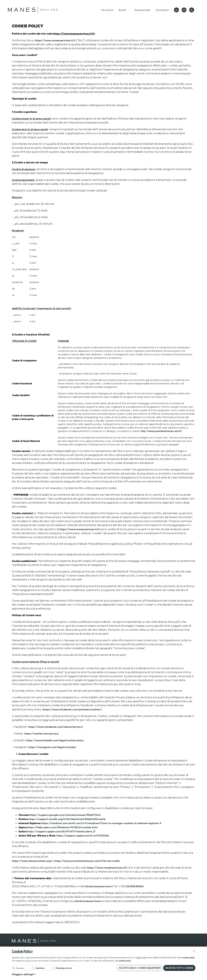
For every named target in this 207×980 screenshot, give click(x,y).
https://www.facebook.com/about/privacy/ (56, 727)
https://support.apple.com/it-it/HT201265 (83, 836)
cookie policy (189, 958)
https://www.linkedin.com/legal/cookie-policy (55, 740)
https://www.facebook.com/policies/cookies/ (72, 709)
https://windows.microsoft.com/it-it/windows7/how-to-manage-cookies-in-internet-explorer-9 (101, 823)
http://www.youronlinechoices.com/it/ (161, 431)
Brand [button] (122, 10)
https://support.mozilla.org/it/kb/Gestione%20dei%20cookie (67, 819)
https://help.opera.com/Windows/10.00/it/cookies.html (62, 827)
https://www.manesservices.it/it (55, 40)
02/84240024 (135, 886)
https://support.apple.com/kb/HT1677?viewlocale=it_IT (61, 831)
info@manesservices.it (99, 886)
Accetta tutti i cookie (179, 968)
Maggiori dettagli (24, 974)
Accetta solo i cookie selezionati (140, 968)
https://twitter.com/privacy (42, 734)
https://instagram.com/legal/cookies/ (52, 747)
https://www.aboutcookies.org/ (32, 861)
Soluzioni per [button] (142, 10)
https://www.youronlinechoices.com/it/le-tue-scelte (87, 861)
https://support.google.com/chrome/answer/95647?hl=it (65, 815)
